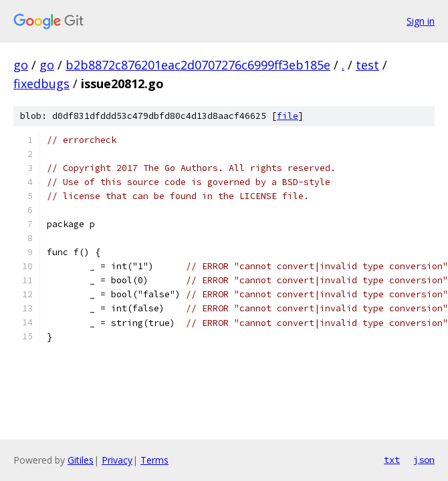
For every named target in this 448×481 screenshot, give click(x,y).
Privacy (117, 460)
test (367, 65)
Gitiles (81, 460)
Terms (154, 460)
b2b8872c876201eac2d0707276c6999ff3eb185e (198, 65)
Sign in (421, 21)
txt (392, 460)
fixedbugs (41, 84)
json (424, 460)
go (21, 65)
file (288, 116)
